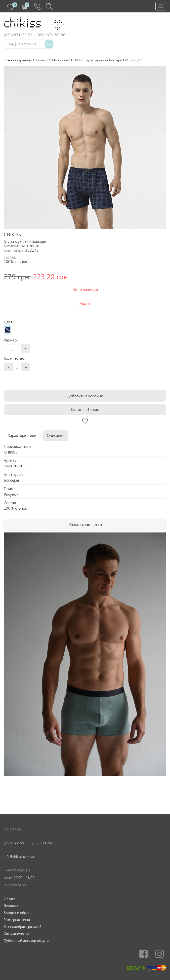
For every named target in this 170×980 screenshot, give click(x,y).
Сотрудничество (17, 933)
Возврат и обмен (17, 913)
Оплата (9, 899)
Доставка (11, 906)
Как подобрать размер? (22, 926)
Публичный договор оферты (26, 940)
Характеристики (22, 435)
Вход (10, 44)
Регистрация (26, 44)
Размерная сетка (17, 920)
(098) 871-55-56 (44, 843)
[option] (85, 148)
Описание (56, 435)
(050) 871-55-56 (17, 843)
